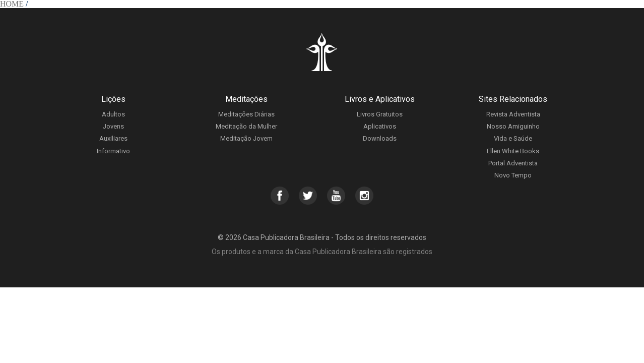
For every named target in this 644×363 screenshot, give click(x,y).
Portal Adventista (513, 163)
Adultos (113, 114)
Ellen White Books (513, 151)
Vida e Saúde (513, 138)
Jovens (113, 126)
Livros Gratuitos (380, 114)
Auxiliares (113, 138)
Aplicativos (380, 126)
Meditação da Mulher (246, 126)
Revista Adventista (513, 114)
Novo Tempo (513, 175)
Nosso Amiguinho (513, 126)
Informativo (113, 151)
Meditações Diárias (246, 114)
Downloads (380, 138)
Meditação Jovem (246, 138)
